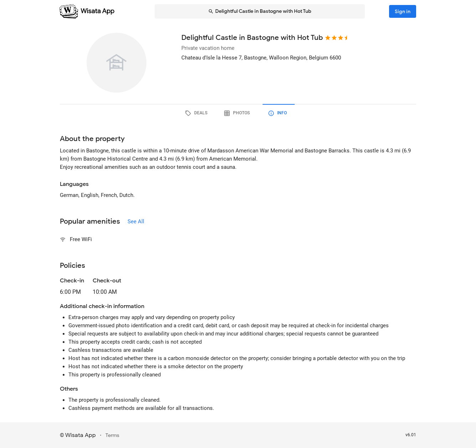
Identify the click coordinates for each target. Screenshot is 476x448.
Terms (112, 435)
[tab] (197, 113)
